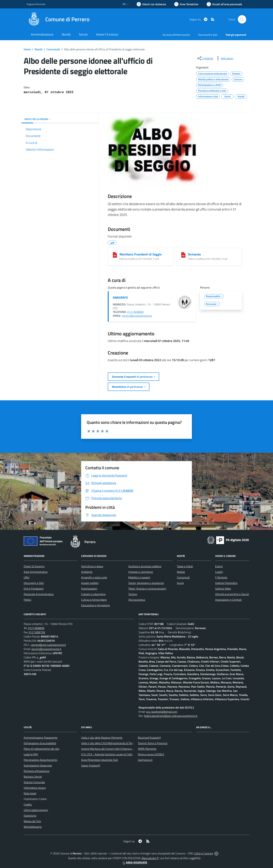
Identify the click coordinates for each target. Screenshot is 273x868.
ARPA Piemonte (147, 749)
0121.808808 (135, 312)
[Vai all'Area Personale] (224, 4)
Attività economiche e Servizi (232, 594)
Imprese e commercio (141, 572)
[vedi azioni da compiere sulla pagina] (224, 58)
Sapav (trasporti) (91, 765)
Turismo (133, 594)
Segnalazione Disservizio (38, 765)
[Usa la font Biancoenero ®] (151, 4)
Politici (27, 600)
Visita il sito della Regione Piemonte (102, 738)
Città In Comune (204, 853)
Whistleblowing (33, 827)
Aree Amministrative (36, 572)
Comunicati (53, 49)
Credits (28, 804)
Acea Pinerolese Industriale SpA (100, 760)
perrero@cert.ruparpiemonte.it (48, 645)
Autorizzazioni (89, 589)
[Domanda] (183, 255)
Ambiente (87, 572)
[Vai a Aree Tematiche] (186, 4)
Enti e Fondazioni (34, 589)
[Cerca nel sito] (242, 19)
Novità (39, 49)
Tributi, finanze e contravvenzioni (147, 589)
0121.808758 (37, 632)
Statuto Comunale (34, 782)
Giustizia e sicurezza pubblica (145, 566)
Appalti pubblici (90, 583)
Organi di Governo (34, 566)
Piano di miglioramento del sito (41, 749)
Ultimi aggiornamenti (36, 810)
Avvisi (180, 583)
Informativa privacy (35, 788)
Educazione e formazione (95, 605)
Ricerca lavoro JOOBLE (151, 754)
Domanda (194, 254)
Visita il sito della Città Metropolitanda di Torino (108, 743)
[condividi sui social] (205, 58)
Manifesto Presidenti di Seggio (141, 254)
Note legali (30, 793)
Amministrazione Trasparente (41, 738)
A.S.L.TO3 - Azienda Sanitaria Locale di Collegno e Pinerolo (115, 754)
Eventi (219, 566)
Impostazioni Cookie (35, 799)
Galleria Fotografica (226, 583)
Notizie (181, 572)
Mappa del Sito (32, 821)
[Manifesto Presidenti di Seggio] (115, 255)
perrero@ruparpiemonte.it (137, 316)
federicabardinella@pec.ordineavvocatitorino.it (171, 716)
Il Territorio (221, 577)
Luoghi (219, 572)
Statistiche (30, 816)
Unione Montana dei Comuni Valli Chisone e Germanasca (114, 749)
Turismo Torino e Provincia (153, 743)
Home (27, 49)
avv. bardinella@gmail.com (162, 712)
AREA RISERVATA (134, 862)
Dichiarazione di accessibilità (40, 743)
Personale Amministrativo (39, 594)
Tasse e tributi (185, 566)
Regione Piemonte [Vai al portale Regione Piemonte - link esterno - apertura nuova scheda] (36, 4)
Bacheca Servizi (33, 777)
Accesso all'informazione (176, 35)
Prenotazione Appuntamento (40, 760)
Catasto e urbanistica (93, 594)
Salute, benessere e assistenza (146, 583)
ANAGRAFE (120, 297)
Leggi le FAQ (31, 754)
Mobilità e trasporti (139, 577)
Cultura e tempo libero (94, 600)
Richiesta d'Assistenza (36, 771)
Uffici (27, 577)
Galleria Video (223, 589)
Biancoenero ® (150, 858)
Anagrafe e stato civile (94, 577)
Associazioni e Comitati (228, 600)
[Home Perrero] (58, 19)
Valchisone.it (145, 760)
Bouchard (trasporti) (149, 738)
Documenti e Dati (34, 583)
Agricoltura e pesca (92, 566)
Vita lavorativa (137, 600)
